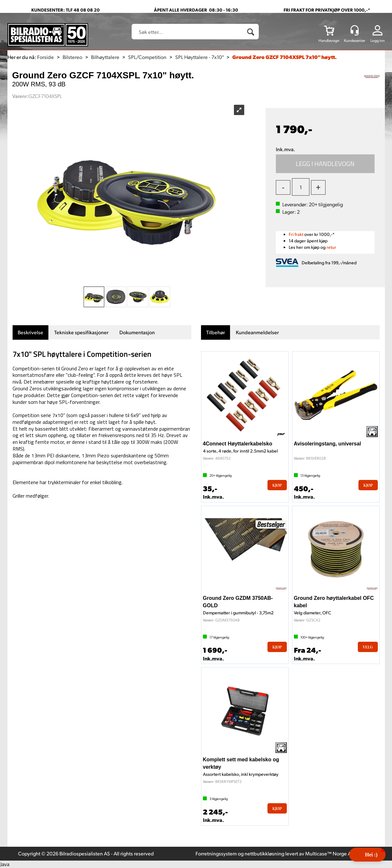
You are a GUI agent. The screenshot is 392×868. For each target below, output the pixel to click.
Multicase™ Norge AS (330, 853)
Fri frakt (296, 234)
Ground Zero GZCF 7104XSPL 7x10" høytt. (285, 57)
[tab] (30, 332)
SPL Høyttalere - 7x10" (199, 57)
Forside (45, 57)
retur (331, 247)
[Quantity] (301, 187)
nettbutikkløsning (264, 853)
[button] (367, 855)
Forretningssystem (216, 853)
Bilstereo (72, 57)
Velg (368, 647)
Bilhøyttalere (105, 57)
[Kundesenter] (355, 30)
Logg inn (378, 40)
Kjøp (325, 164)
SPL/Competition (147, 57)
